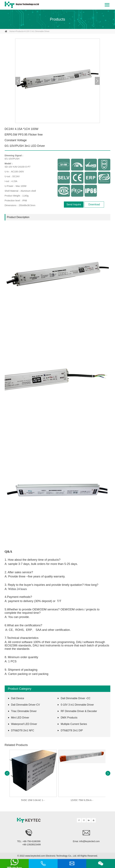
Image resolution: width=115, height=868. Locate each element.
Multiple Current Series (74, 724)
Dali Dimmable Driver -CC (75, 698)
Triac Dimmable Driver (24, 711)
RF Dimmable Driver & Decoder (79, 711)
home (12, 31)
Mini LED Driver (20, 718)
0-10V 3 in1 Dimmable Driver (37, 31)
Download (94, 204)
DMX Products (69, 718)
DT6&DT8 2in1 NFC (23, 730)
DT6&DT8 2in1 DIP (72, 730)
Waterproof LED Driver (24, 724)
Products (57, 19)
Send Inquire (74, 204)
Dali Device (18, 698)
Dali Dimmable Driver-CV (26, 705)
